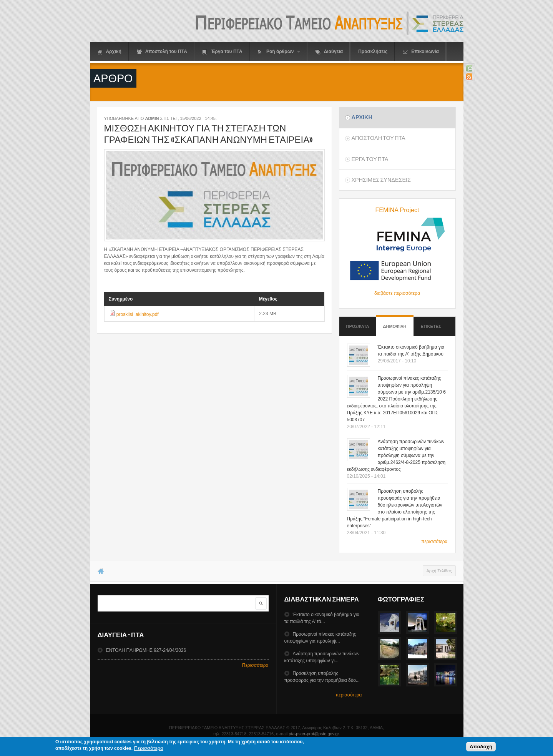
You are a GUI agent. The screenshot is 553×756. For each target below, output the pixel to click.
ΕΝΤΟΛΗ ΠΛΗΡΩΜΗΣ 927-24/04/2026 (146, 650)
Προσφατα (358, 326)
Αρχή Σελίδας (439, 571)
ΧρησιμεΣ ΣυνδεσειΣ (381, 180)
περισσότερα (434, 542)
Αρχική (110, 52)
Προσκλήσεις (373, 52)
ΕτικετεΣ (431, 326)
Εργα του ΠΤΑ (370, 159)
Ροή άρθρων (279, 52)
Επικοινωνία (421, 52)
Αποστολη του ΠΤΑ (378, 138)
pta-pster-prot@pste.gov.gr (314, 734)
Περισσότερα (255, 665)
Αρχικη (362, 117)
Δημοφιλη (395, 323)
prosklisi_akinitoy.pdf (138, 314)
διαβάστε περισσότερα (397, 293)
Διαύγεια (329, 52)
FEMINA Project (397, 210)
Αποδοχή (481, 748)
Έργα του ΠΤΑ (223, 52)
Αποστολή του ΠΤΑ (162, 52)
